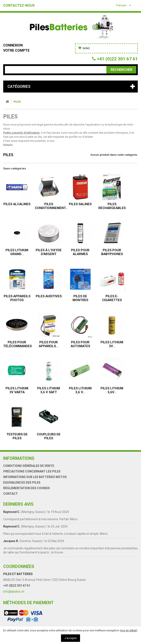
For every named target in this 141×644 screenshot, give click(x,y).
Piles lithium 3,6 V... (80, 390)
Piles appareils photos (17, 298)
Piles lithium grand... (17, 252)
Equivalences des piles (22, 483)
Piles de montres (80, 298)
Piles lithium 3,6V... (112, 390)
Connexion (13, 45)
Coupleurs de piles (49, 436)
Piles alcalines (17, 204)
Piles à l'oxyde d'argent (49, 252)
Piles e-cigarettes (112, 298)
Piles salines (80, 204)
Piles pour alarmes (80, 252)
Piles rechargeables (112, 206)
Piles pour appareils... (49, 344)
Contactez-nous (19, 6)
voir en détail (128, 630)
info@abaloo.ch (14, 592)
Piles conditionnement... (51, 206)
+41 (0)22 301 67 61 (17, 586)
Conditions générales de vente (29, 466)
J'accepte (70, 638)
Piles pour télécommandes (17, 344)
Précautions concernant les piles (32, 471)
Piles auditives (49, 296)
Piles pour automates (80, 344)
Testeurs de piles (17, 436)
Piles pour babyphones (112, 252)
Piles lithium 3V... (112, 344)
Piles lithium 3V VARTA (17, 390)
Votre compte (16, 50)
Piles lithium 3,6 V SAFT (49, 390)
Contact (10, 494)
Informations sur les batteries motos (35, 477)
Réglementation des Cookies (27, 488)
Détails (8, 145)
